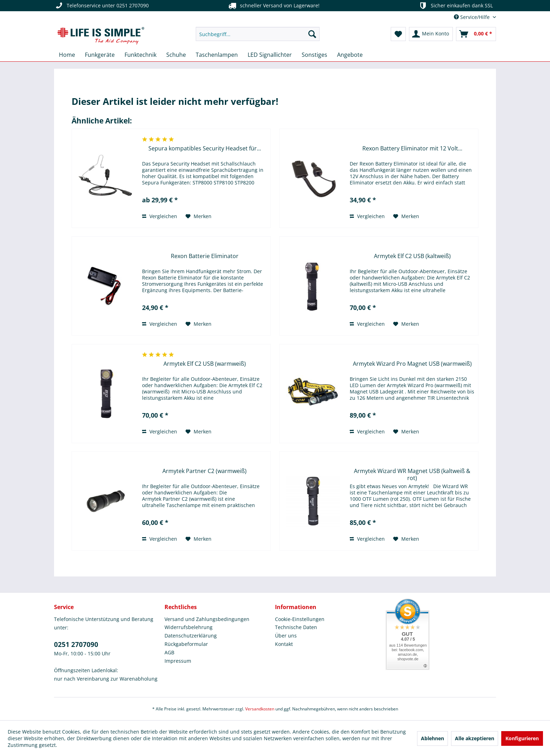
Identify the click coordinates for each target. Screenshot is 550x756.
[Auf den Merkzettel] (199, 216)
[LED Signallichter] (270, 55)
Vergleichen (160, 216)
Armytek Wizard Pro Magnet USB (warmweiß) (412, 364)
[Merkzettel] (398, 34)
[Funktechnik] (140, 55)
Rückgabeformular (186, 644)
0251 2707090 (76, 644)
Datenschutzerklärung (191, 636)
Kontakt (284, 644)
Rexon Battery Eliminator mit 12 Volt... (412, 148)
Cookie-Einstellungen (300, 619)
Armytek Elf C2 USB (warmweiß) (205, 364)
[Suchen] (312, 34)
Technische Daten (296, 627)
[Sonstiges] (314, 55)
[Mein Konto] (431, 34)
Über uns (286, 636)
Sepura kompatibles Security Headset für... (205, 148)
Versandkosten (260, 709)
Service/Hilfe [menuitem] (472, 17)
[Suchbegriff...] (258, 34)
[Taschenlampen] (217, 55)
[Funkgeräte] (100, 55)
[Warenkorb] (476, 34)
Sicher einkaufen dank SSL (455, 6)
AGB (169, 652)
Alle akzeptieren (475, 738)
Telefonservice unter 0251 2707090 (101, 6)
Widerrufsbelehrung (189, 627)
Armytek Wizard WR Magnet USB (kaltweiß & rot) (412, 474)
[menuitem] (258, 34)
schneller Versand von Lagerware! (273, 6)
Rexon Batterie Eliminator (205, 256)
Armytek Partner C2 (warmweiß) (204, 471)
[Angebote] (350, 55)
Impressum (178, 661)
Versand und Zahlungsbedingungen (207, 619)
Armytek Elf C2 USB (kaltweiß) (412, 256)
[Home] (67, 55)
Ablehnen (432, 738)
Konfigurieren (522, 738)
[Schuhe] (176, 55)
